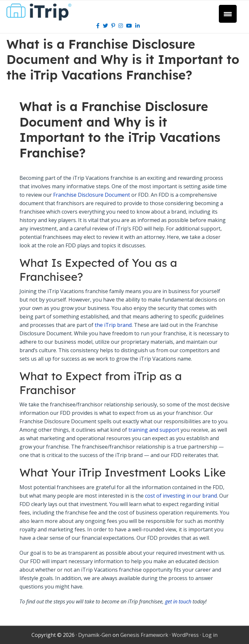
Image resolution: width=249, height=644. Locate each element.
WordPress (185, 635)
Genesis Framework (144, 635)
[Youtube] (129, 26)
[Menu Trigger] (228, 14)
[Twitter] (105, 26)
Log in (210, 635)
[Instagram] (121, 26)
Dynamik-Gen (95, 635)
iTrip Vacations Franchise (41, 12)
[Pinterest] (113, 26)
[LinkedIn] (137, 26)
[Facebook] (98, 26)
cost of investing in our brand (181, 496)
